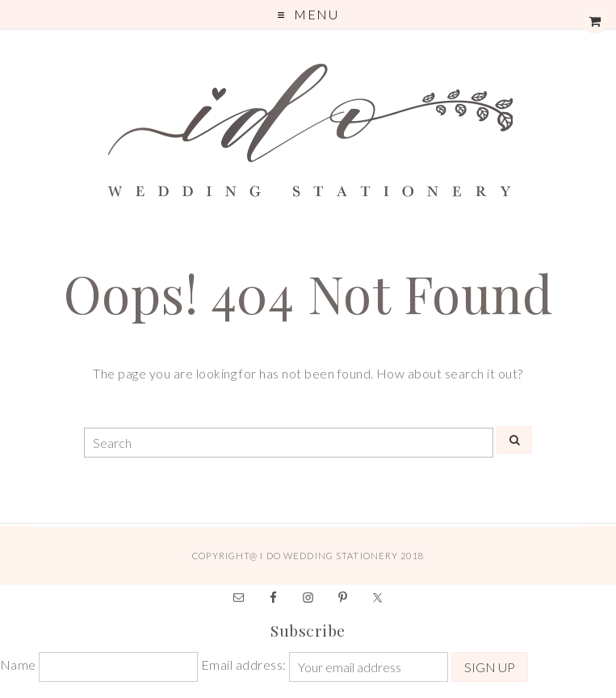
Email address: (245, 665)
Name (18, 665)
